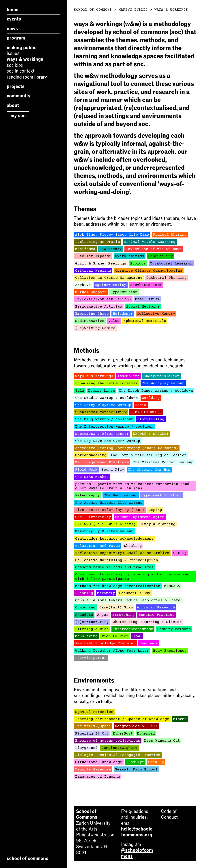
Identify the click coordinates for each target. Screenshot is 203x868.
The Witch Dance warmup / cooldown (156, 391)
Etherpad (146, 734)
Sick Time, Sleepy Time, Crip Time (112, 235)
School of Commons (93, 10)
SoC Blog (15, 65)
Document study (135, 593)
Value (114, 321)
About (13, 105)
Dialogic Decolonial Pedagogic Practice (118, 755)
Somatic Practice (157, 615)
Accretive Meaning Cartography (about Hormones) (127, 448)
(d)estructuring (92, 622)
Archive (83, 285)
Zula (80, 391)
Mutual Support (91, 292)
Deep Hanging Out (162, 741)
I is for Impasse (93, 256)
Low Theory (111, 249)
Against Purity (111, 285)
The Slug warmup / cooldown (104, 419)
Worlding (151, 398)
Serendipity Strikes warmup (104, 531)
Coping (155, 510)
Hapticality (160, 256)
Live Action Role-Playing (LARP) (110, 510)
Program (16, 38)
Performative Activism (99, 307)
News (12, 29)
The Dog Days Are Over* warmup (108, 441)
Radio (141, 405)
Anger (103, 615)
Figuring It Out (92, 734)
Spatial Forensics (94, 712)
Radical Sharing (170, 235)
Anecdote (84, 615)
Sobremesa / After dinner (102, 434)
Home (13, 10)
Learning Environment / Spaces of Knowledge (122, 719)
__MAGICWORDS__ (146, 412)
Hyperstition (124, 292)
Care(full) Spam (116, 608)
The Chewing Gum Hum (149, 470)
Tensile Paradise (93, 770)
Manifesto (85, 249)
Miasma (180, 719)
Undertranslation (162, 376)
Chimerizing (125, 622)
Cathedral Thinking (167, 278)
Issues (13, 53)
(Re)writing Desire (95, 328)
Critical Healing (93, 271)
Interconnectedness (133, 629)
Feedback (149, 643)
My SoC (18, 116)
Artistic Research (156, 608)
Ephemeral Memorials (145, 321)
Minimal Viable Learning (150, 242)
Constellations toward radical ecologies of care (128, 600)
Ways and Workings (94, 376)
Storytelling (151, 419)
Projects (16, 86)
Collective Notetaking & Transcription (117, 560)
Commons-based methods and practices (114, 567)
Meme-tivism (147, 299)
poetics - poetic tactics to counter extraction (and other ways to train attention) (132, 486)
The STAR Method (92, 477)
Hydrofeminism (130, 256)
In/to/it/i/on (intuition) (103, 299)
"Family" (135, 762)
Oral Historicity (93, 517)
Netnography (88, 495)
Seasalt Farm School (136, 770)
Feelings (117, 264)
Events (14, 19)
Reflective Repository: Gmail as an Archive (122, 553)
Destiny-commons (174, 629)
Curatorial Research (171, 264)
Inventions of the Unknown (154, 249)
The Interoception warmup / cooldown (114, 427)
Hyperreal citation (162, 495)
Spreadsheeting (91, 455)
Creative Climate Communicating (149, 271)
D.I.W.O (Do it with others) (105, 524)
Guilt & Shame (90, 264)
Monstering (86, 636)
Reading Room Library (27, 77)
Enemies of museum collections (108, 741)
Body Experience (170, 651)
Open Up (156, 762)
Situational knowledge (99, 762)
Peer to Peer (115, 636)
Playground (86, 748)
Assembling (128, 376)
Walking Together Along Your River (112, 651)
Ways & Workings (25, 59)
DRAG (137, 636)
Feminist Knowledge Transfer (105, 643)
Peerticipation (91, 658)
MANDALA (172, 586)
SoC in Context (21, 71)
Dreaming (84, 593)
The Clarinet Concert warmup (163, 462)
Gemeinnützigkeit (120, 748)
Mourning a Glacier (162, 622)
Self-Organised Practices (102, 462)
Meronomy (106, 593)
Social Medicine (143, 307)
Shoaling (133, 546)
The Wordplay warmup (163, 383)
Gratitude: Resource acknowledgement (114, 539)
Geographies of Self (136, 726)
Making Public (22, 48)
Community (19, 96)
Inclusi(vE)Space (93, 726)
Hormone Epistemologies (140, 517)
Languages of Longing (98, 777)
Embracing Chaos (92, 314)
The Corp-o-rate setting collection (149, 455)
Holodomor (123, 314)
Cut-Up (180, 553)
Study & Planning (158, 524)
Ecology (138, 264)
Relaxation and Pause (98, 546)
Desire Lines (102, 391)
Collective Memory (156, 314)
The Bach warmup (121, 495)
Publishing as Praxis (98, 242)
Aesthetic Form (146, 285)
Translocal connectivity (101, 412)
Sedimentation (90, 321)
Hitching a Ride (92, 629)
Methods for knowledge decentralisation (118, 586)
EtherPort (123, 734)
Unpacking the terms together (107, 383)
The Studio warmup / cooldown (107, 398)
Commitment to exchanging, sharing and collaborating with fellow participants (132, 577)
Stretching (124, 615)
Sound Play (113, 470)
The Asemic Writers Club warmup (109, 503)
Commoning (85, 608)
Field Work (86, 470)
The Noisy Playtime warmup (103, 405)
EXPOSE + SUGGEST (151, 434)
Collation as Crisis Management (109, 278)
